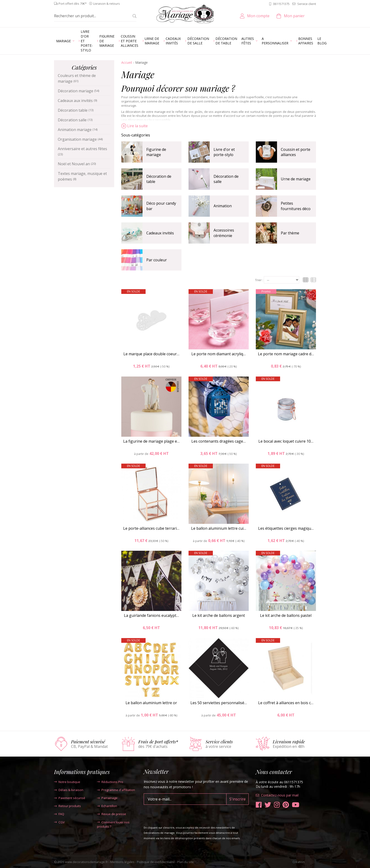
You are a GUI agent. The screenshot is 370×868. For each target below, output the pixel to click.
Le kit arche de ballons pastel (286, 615)
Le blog (322, 41)
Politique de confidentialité (156, 862)
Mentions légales (122, 862)
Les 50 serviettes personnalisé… (219, 703)
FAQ (59, 814)
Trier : (259, 280)
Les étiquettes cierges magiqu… (286, 528)
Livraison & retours (105, 4)
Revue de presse (111, 814)
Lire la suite (135, 126)
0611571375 (279, 4)
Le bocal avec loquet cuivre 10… (286, 441)
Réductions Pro (110, 782)
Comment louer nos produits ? (113, 824)
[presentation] (180, 814)
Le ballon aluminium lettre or (151, 703)
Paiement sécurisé (70, 798)
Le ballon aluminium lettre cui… (219, 528)
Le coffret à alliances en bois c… (286, 703)
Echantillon (107, 806)
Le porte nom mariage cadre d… (286, 354)
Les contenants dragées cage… (219, 441)
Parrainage (107, 798)
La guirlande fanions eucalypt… (151, 615)
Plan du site (185, 862)
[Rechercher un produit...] (92, 16)
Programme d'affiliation (116, 790)
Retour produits (67, 806)
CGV (59, 822)
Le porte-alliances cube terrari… (151, 528)
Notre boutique (67, 782)
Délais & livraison (69, 790)
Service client (304, 4)
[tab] (219, 135)
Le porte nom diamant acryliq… (219, 354)
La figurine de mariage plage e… (151, 441)
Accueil (127, 62)
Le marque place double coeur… (151, 354)
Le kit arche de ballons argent (219, 615)
